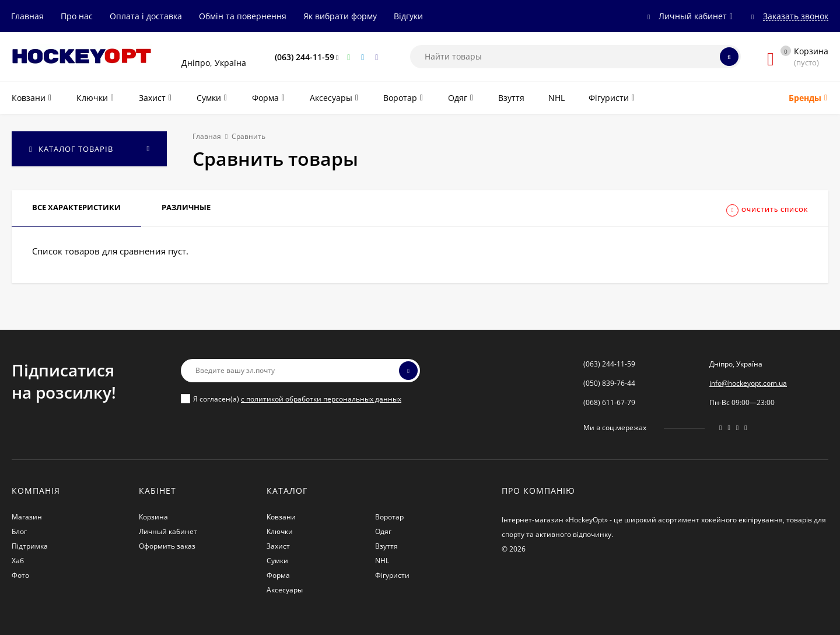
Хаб (18, 561)
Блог (19, 531)
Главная (27, 16)
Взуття (386, 546)
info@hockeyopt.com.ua (748, 383)
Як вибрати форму (340, 16)
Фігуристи (392, 575)
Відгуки (408, 16)
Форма (278, 575)
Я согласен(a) (291, 399)
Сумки (277, 561)
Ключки (280, 531)
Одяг (383, 531)
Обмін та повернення (243, 16)
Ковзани (281, 517)
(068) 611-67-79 (609, 402)
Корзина (153, 517)
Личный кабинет (168, 531)
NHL (382, 561)
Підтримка (30, 546)
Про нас (77, 16)
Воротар (389, 517)
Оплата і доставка (146, 16)
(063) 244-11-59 (304, 57)
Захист (278, 546)
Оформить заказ (167, 546)
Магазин (27, 517)
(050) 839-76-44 (609, 383)
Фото (20, 575)
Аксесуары (285, 590)
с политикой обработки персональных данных (321, 399)
